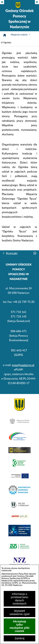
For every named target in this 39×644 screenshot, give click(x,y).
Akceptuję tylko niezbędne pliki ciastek (19, 626)
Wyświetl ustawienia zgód (19, 612)
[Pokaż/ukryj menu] (37, 2)
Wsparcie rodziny (21, 35)
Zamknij (19, 638)
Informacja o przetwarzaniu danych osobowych (19, 599)
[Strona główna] (5, 35)
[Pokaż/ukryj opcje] (2, 2)
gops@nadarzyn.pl (23, 365)
